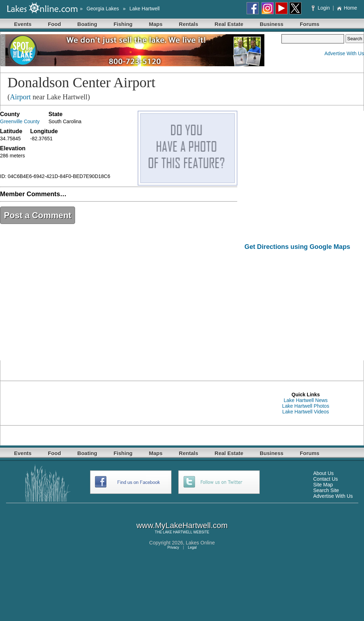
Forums (310, 24)
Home (347, 8)
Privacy (173, 547)
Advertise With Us (344, 53)
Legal (192, 547)
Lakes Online (200, 543)
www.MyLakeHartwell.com (182, 525)
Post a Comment (38, 215)
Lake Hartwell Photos (306, 406)
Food (55, 24)
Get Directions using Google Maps (297, 247)
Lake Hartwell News (306, 400)
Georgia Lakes (103, 9)
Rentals (189, 24)
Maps (156, 24)
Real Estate (229, 24)
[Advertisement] (304, 310)
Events (23, 24)
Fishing (123, 24)
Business (272, 24)
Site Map (323, 485)
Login (321, 8)
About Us (323, 473)
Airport (20, 97)
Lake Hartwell (145, 9)
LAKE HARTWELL (178, 532)
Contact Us (325, 479)
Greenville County (20, 121)
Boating (87, 24)
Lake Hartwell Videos (305, 412)
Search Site (326, 490)
